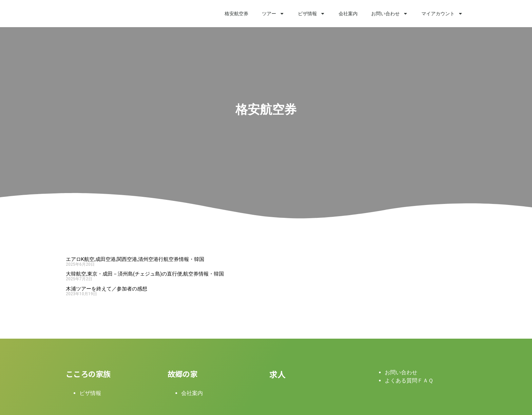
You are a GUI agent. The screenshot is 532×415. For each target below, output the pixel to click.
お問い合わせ (389, 14)
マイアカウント (442, 14)
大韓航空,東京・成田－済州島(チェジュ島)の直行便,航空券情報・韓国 (145, 274)
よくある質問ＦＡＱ (409, 381)
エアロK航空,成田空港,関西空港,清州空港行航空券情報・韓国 (135, 259)
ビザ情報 (311, 14)
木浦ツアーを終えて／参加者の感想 (107, 289)
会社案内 (348, 14)
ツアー (273, 14)
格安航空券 (236, 14)
